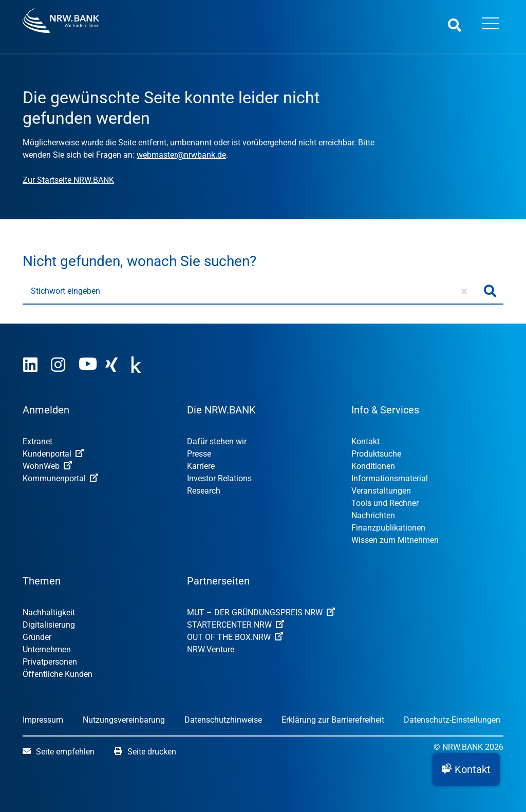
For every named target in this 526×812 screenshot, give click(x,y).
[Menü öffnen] (491, 25)
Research (204, 491)
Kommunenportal (60, 478)
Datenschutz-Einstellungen (452, 720)
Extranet (37, 441)
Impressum (43, 720)
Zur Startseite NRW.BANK (68, 180)
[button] (466, 769)
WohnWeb (47, 466)
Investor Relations (219, 478)
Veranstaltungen (381, 491)
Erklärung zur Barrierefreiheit (333, 720)
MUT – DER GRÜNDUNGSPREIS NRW (261, 612)
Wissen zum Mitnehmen (395, 540)
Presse (199, 454)
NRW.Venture (211, 649)
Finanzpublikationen (388, 528)
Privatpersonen (50, 662)
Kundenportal (53, 454)
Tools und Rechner (385, 503)
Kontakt (365, 441)
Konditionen (373, 466)
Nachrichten (373, 515)
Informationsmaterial (390, 478)
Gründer (37, 637)
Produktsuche (376, 454)
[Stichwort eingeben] (250, 291)
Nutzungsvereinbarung (124, 720)
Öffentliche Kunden (58, 674)
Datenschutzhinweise (223, 720)
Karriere (201, 466)
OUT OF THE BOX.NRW (235, 637)
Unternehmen (47, 649)
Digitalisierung (49, 625)
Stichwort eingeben (65, 291)
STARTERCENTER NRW (236, 625)
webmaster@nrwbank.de (181, 155)
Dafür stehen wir (217, 441)
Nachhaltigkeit (49, 612)
